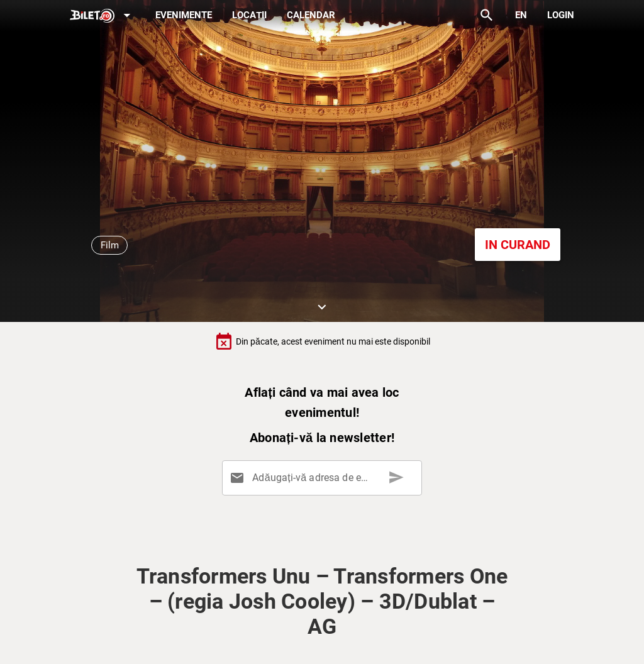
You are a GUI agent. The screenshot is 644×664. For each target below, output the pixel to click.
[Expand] (103, 16)
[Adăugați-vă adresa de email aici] (325, 478)
